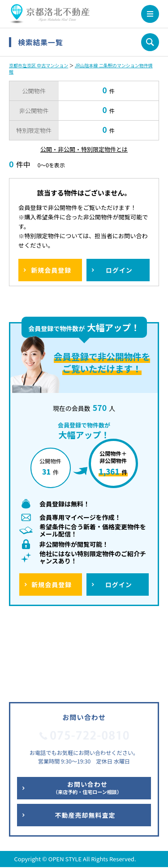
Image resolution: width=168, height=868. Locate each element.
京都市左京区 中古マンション (39, 65)
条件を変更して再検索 (150, 42)
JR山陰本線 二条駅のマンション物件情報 (81, 68)
